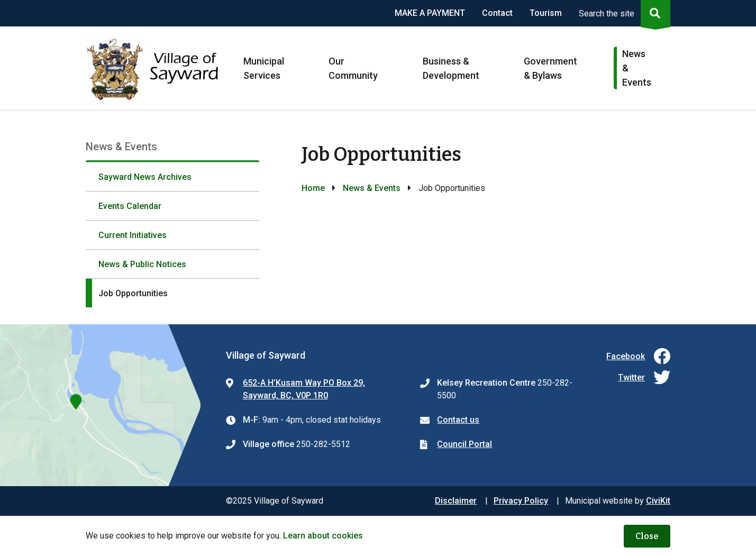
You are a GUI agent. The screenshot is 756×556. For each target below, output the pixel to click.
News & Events (372, 188)
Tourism (546, 13)
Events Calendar (130, 206)
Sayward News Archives (145, 177)
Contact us (458, 420)
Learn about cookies (323, 536)
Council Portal (464, 444)
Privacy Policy (521, 501)
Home (313, 188)
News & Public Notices (142, 264)
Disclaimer (456, 501)
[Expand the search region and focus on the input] (622, 13)
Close (647, 536)
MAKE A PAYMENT (430, 13)
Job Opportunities (133, 293)
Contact (497, 13)
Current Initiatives (133, 235)
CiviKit (658, 501)
